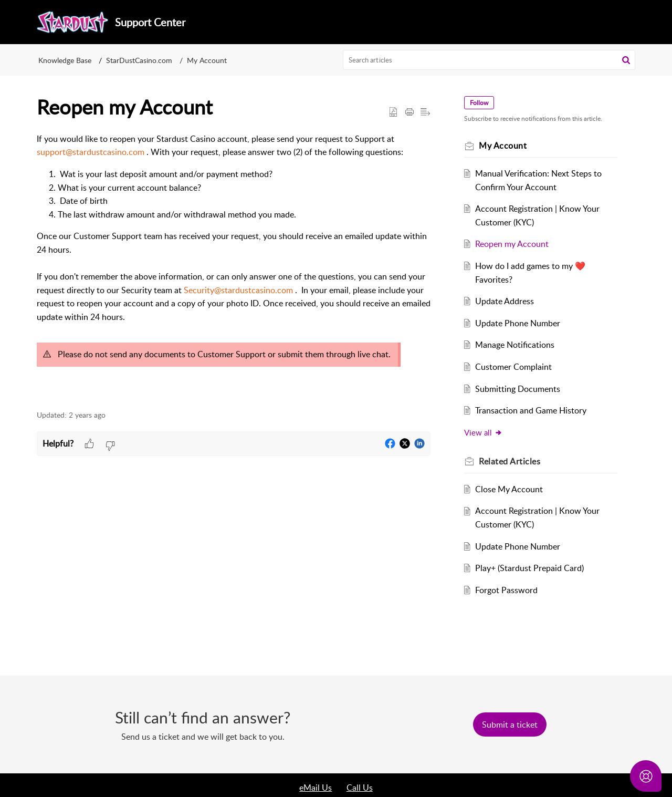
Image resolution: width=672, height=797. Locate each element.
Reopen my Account (512, 244)
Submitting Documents (518, 389)
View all (483, 432)
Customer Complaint (513, 367)
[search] (489, 60)
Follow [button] (479, 103)
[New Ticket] (510, 724)
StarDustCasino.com (139, 60)
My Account (207, 60)
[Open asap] (646, 776)
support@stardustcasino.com (91, 152)
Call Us (360, 788)
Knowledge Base (65, 60)
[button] (626, 60)
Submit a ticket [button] (510, 724)
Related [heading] (510, 461)
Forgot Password (506, 590)
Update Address (505, 301)
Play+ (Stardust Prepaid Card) (529, 568)
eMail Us (316, 788)
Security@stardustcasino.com (238, 290)
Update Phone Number (518, 323)
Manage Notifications (515, 345)
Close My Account (509, 489)
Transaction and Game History (531, 410)
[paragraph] (234, 266)
